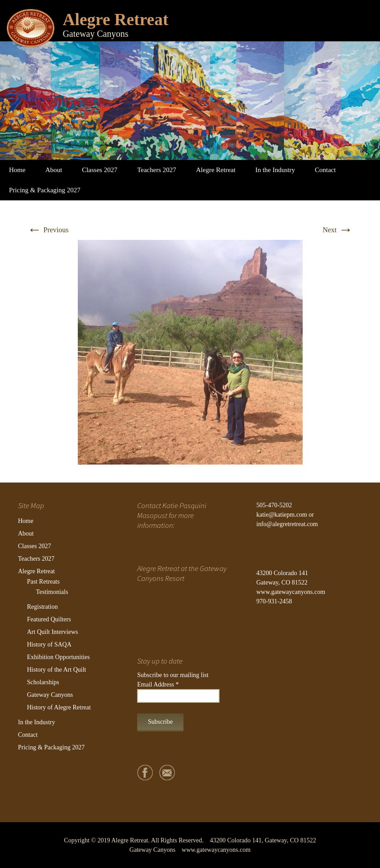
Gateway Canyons (50, 695)
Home (17, 170)
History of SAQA (49, 644)
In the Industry (275, 170)
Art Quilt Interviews (53, 632)
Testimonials (52, 592)
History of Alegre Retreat (59, 707)
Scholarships (43, 682)
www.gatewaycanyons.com (291, 592)
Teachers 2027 (157, 170)
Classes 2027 (100, 170)
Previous (48, 230)
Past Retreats (43, 582)
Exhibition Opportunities (58, 657)
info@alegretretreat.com (287, 524)
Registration (42, 607)
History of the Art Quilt (56, 670)
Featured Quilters (49, 619)
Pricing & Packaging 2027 (45, 190)
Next (338, 230)
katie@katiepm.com (282, 515)
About (54, 170)
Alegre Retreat (216, 170)
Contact (325, 170)
